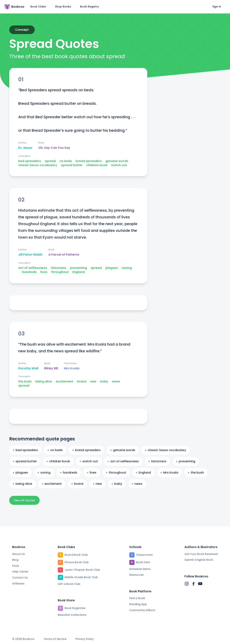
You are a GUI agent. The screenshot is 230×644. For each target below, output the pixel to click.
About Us (18, 554)
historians (59, 268)
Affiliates (18, 584)
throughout (60, 272)
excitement (64, 381)
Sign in (217, 7)
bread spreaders (89, 161)
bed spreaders (30, 161)
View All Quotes (24, 500)
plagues (112, 268)
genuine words (117, 161)
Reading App (138, 604)
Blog (15, 560)
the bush (25, 381)
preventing (78, 268)
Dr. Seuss (25, 148)
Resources (136, 575)
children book (97, 165)
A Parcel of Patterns (64, 255)
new (93, 381)
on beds (66, 161)
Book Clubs (38, 7)
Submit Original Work (199, 560)
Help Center (20, 572)
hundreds (29, 272)
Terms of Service (55, 639)
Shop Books (63, 7)
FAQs (16, 566)
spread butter (72, 165)
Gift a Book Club (69, 584)
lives (44, 272)
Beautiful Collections (72, 615)
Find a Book (137, 598)
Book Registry (89, 7)
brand (82, 381)
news (116, 381)
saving (127, 268)
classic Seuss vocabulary (38, 165)
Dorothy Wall (28, 368)
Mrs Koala (72, 368)
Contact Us (20, 578)
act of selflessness (33, 268)
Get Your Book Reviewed (201, 554)
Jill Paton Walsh (30, 255)
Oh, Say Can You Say (54, 148)
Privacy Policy (85, 639)
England (79, 272)
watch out (119, 165)
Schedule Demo (140, 569)
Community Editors (142, 610)
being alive (44, 381)
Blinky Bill (51, 368)
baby (104, 381)
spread (50, 161)
